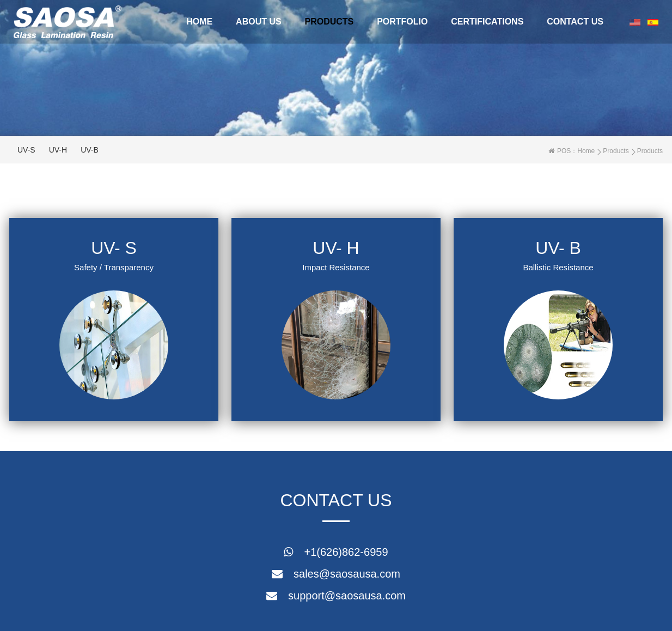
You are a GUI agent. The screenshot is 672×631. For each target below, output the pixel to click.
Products (329, 22)
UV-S (26, 150)
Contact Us (575, 22)
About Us (259, 22)
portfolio (402, 22)
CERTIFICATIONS (487, 22)
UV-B (90, 150)
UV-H (58, 150)
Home (199, 22)
